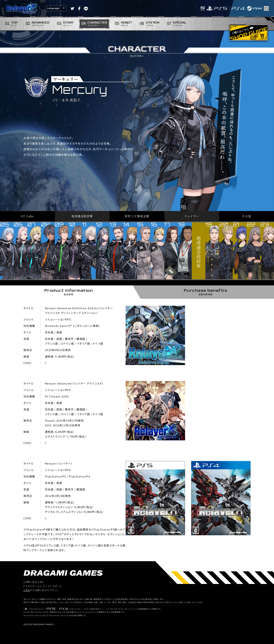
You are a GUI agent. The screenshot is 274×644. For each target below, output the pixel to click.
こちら (27, 590)
